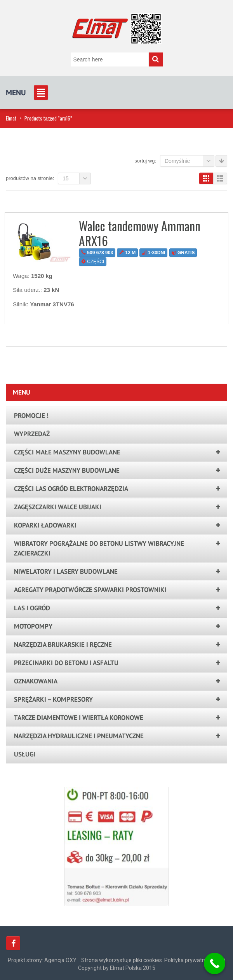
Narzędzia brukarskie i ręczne (63, 645)
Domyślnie (190, 161)
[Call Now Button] (215, 963)
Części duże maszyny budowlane (67, 470)
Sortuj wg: (145, 161)
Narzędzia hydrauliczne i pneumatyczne (79, 736)
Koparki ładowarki (45, 525)
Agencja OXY (60, 960)
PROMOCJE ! (31, 416)
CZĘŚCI (93, 262)
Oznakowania (36, 681)
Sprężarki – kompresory (53, 699)
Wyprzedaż (32, 434)
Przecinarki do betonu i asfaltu (66, 663)
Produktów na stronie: (30, 178)
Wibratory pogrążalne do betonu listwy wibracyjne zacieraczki (99, 548)
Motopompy (33, 626)
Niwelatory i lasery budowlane (66, 571)
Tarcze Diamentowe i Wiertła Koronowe (79, 718)
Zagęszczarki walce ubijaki (58, 507)
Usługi (25, 754)
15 (77, 178)
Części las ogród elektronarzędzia (71, 489)
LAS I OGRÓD (32, 608)
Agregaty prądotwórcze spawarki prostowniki (90, 590)
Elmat (11, 118)
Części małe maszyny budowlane (67, 452)
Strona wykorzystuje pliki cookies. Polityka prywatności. (149, 960)
